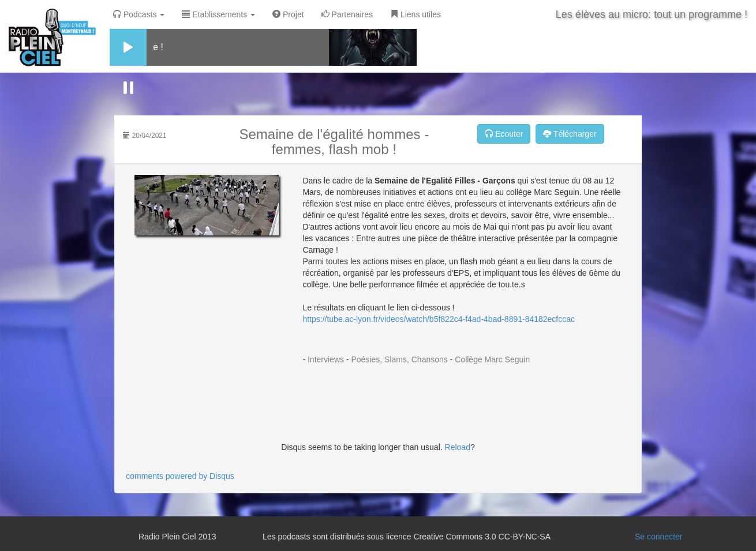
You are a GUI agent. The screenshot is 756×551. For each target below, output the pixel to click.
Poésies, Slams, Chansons (399, 359)
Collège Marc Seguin (492, 359)
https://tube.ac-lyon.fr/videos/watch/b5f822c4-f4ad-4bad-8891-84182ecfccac (439, 319)
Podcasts (139, 14)
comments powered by (180, 476)
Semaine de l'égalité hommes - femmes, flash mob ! (334, 142)
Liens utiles (416, 14)
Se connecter (659, 537)
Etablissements (218, 14)
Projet (288, 14)
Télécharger (570, 134)
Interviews (326, 359)
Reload (458, 447)
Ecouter (504, 134)
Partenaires (347, 14)
